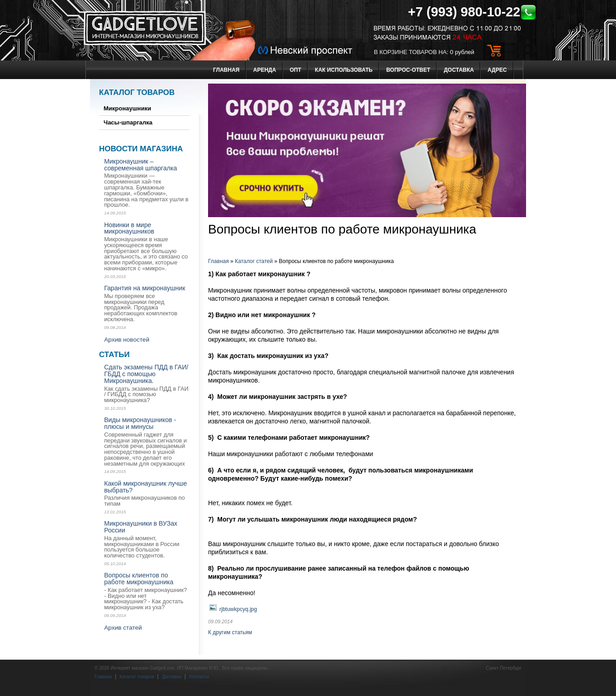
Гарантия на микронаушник (144, 288)
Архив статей (123, 628)
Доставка (459, 70)
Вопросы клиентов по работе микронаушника (139, 579)
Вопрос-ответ (408, 70)
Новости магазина (141, 149)
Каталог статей (254, 261)
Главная (226, 70)
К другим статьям (230, 632)
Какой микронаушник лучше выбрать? (146, 487)
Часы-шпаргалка (128, 122)
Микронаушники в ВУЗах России (141, 527)
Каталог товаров (137, 92)
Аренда (265, 70)
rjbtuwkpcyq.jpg (238, 609)
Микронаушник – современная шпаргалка (140, 165)
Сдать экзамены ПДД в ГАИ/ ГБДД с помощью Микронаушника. (146, 374)
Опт (296, 70)
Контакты (199, 677)
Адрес (497, 70)
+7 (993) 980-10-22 (472, 12)
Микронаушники (127, 108)
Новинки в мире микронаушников (129, 228)
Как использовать (344, 70)
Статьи (114, 355)
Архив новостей (127, 340)
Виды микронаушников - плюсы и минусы (140, 423)
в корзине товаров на (410, 52)
